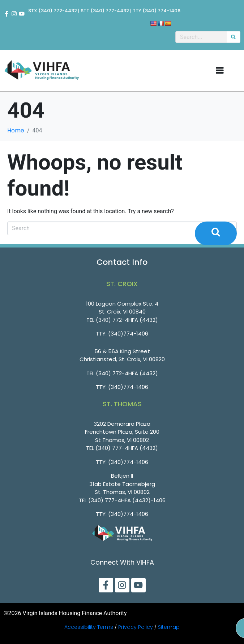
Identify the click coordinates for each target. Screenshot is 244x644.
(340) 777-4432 (110, 11)
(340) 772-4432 (58, 11)
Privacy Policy (136, 627)
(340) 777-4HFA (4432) (127, 448)
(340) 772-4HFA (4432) (127, 320)
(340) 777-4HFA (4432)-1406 (127, 500)
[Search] (233, 37)
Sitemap (169, 627)
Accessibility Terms (89, 627)
